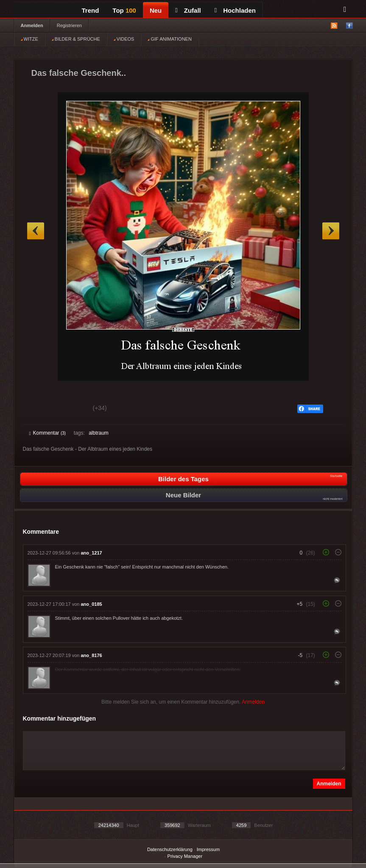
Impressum (208, 849)
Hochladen (235, 10)
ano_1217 (92, 553)
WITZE (29, 39)
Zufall (188, 10)
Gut (39, 409)
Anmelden (32, 25)
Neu (156, 10)
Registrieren (69, 25)
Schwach (71, 409)
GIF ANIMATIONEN (169, 39)
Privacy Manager (185, 856)
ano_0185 (92, 604)
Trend (91, 10)
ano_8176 (92, 655)
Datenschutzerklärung (170, 849)
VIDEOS (124, 39)
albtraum (99, 433)
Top (124, 10)
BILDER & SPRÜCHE (76, 39)
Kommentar (48, 433)
